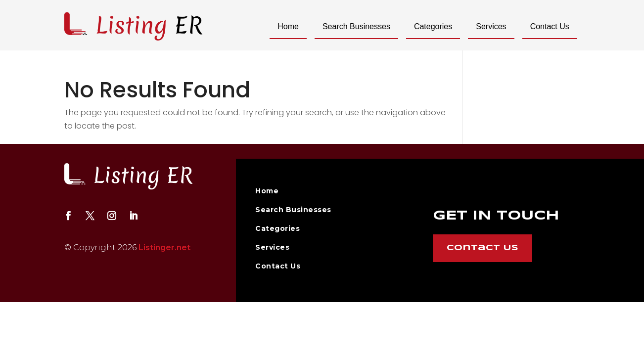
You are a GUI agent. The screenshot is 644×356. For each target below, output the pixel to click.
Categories (433, 26)
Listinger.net (164, 247)
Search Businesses (356, 26)
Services (491, 26)
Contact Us (550, 26)
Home (288, 26)
